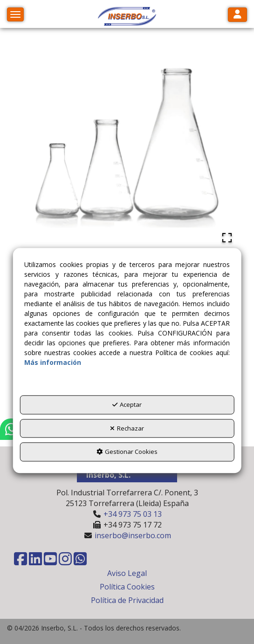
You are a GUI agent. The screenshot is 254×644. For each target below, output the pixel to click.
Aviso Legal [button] (127, 573)
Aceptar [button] (127, 405)
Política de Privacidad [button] (127, 600)
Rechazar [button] (127, 428)
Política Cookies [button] (127, 587)
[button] (127, 16)
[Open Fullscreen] (227, 238)
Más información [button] (53, 363)
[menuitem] (127, 573)
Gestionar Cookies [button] (127, 452)
